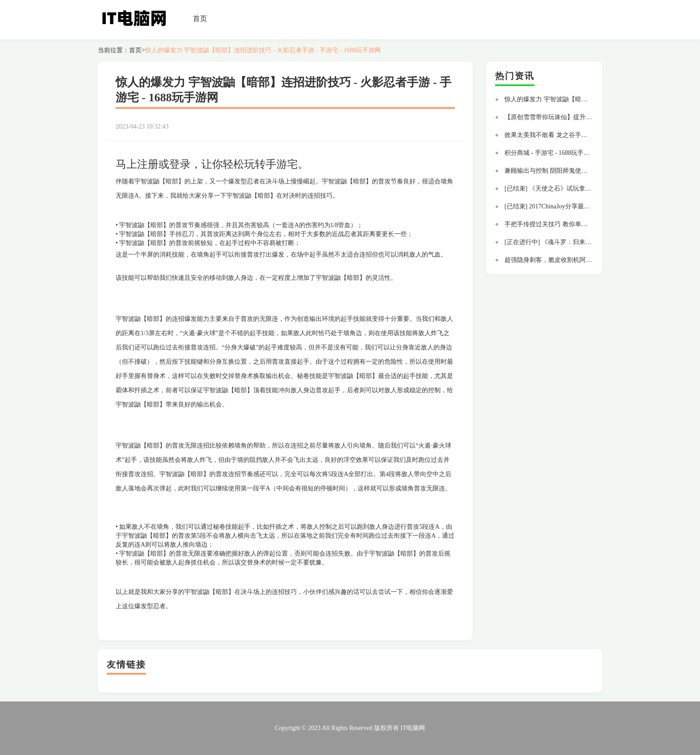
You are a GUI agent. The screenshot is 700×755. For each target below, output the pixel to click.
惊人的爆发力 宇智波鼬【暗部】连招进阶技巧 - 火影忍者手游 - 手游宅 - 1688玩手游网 (263, 50)
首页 (200, 19)
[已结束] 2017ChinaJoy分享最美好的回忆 (560, 206)
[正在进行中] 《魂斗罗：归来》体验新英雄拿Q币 (572, 242)
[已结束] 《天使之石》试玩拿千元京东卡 (560, 189)
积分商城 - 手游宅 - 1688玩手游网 (550, 153)
